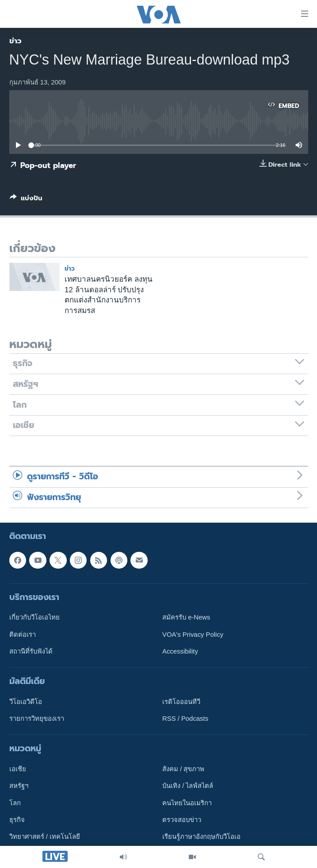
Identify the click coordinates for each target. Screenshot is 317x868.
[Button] (26, 200)
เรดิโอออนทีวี (181, 702)
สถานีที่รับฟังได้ (31, 651)
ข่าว (15, 41)
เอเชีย (18, 769)
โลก (15, 803)
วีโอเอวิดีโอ (26, 702)
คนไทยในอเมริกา (187, 803)
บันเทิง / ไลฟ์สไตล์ (188, 786)
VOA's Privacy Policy (193, 635)
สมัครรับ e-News (186, 617)
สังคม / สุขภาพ (183, 769)
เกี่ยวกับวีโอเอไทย (34, 617)
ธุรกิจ (17, 820)
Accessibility (180, 651)
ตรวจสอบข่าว (182, 820)
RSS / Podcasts (185, 719)
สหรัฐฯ (19, 786)
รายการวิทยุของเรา (37, 719)
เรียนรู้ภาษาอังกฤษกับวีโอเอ (201, 837)
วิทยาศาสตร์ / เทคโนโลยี (45, 837)
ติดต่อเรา (23, 635)
